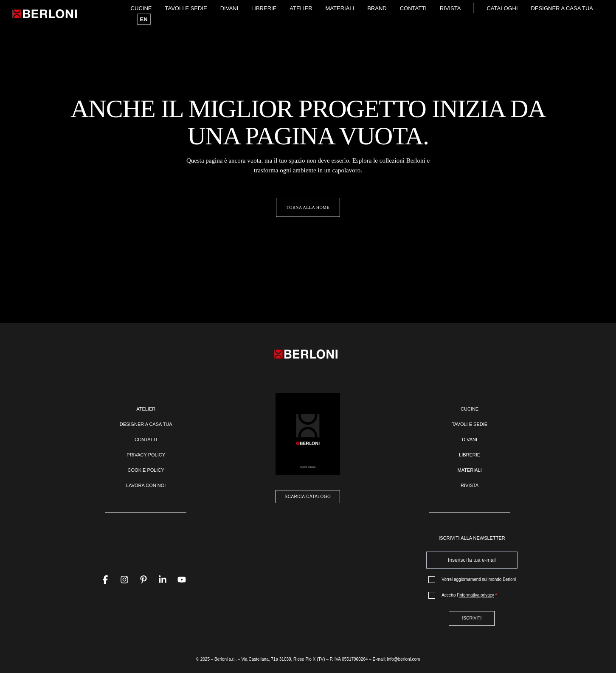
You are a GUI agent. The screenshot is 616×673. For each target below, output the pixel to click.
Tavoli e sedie (186, 8)
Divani (229, 8)
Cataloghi (502, 8)
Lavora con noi (146, 485)
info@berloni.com (403, 659)
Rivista (450, 8)
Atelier (301, 8)
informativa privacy (476, 595)
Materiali (340, 8)
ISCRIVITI (472, 618)
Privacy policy (146, 455)
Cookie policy (146, 470)
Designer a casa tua (562, 8)
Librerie (264, 8)
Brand (377, 8)
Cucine (141, 8)
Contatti (413, 8)
